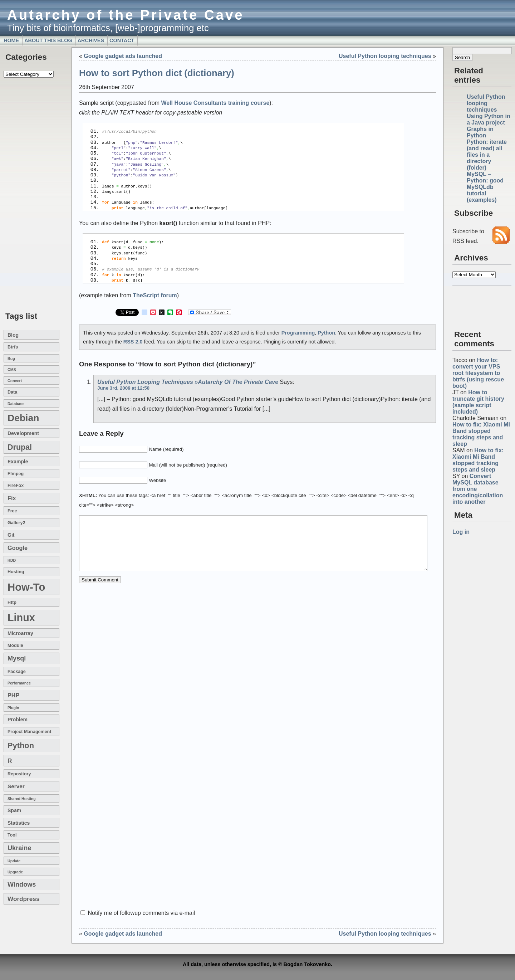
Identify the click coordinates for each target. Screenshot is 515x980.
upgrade (15, 872)
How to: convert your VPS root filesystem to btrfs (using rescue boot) (478, 373)
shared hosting (22, 799)
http (12, 603)
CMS (12, 370)
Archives (91, 40)
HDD (12, 560)
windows (22, 884)
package (17, 672)
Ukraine (19, 848)
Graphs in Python (480, 132)
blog (13, 335)
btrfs (13, 347)
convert (15, 381)
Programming (298, 316)
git (11, 535)
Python (21, 745)
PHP (13, 695)
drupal (20, 447)
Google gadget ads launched (123, 56)
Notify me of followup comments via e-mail (141, 913)
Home (11, 40)
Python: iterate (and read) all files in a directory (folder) (487, 155)
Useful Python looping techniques (486, 103)
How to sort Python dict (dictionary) (157, 73)
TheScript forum (155, 279)
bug (11, 359)
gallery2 (16, 523)
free (12, 511)
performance (19, 683)
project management (29, 732)
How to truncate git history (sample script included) (478, 402)
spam (14, 810)
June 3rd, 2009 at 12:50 (123, 372)
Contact (122, 40)
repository (19, 774)
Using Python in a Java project (489, 119)
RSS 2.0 (133, 325)
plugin (13, 708)
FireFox (16, 486)
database (16, 404)
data (12, 392)
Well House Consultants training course (215, 103)
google (18, 548)
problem (18, 720)
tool (12, 835)
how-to (26, 587)
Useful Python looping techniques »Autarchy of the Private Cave (188, 365)
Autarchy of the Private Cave (126, 15)
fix (12, 498)
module (15, 645)
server (16, 786)
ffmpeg (16, 474)
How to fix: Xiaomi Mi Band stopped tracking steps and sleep (481, 434)
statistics (19, 823)
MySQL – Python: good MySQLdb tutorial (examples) (485, 187)
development (23, 433)
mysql (17, 658)
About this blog (48, 40)
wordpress (23, 899)
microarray (20, 633)
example (18, 462)
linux (21, 618)
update (14, 861)
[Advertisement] (25, 199)
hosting (16, 572)
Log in (461, 532)
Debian (23, 418)
